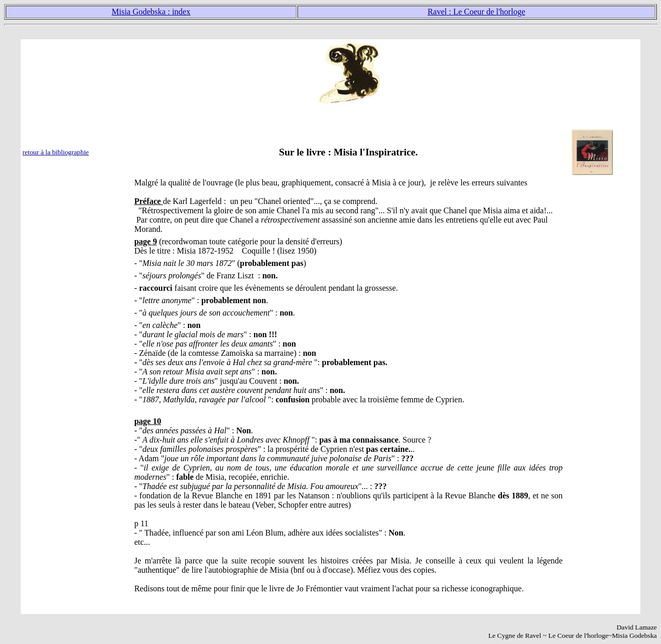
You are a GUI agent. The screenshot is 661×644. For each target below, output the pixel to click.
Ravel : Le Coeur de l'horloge (476, 12)
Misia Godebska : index (151, 12)
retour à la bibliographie (56, 152)
